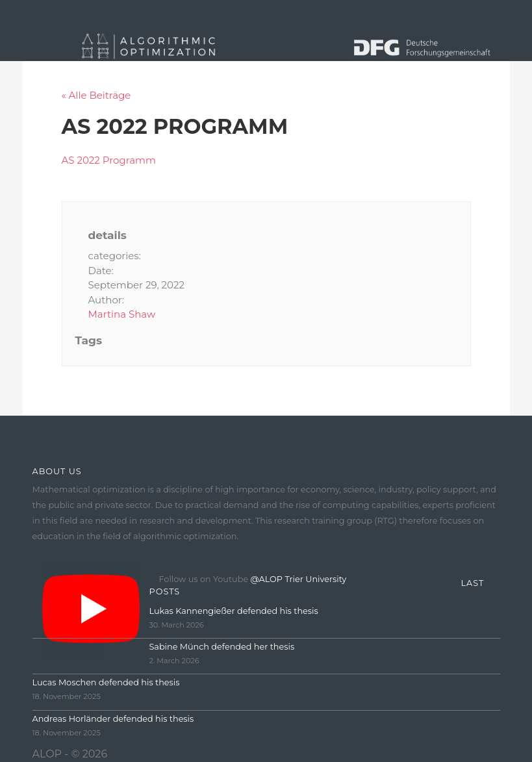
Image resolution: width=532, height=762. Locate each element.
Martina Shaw (122, 314)
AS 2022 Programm (109, 160)
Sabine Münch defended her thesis (222, 647)
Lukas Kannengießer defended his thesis (234, 611)
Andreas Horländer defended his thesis (113, 719)
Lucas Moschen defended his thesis (106, 682)
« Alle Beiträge (96, 95)
